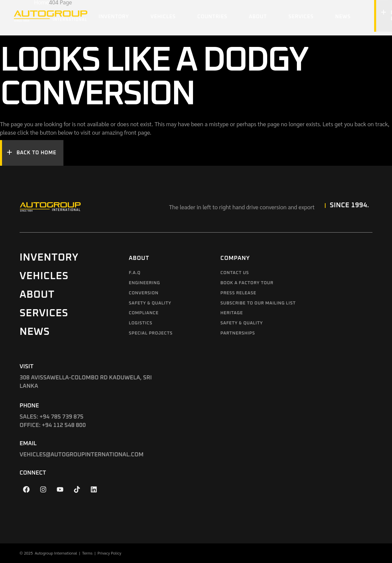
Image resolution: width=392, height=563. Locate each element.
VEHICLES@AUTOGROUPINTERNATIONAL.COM (81, 455)
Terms (87, 553)
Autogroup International (56, 553)
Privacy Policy (109, 553)
